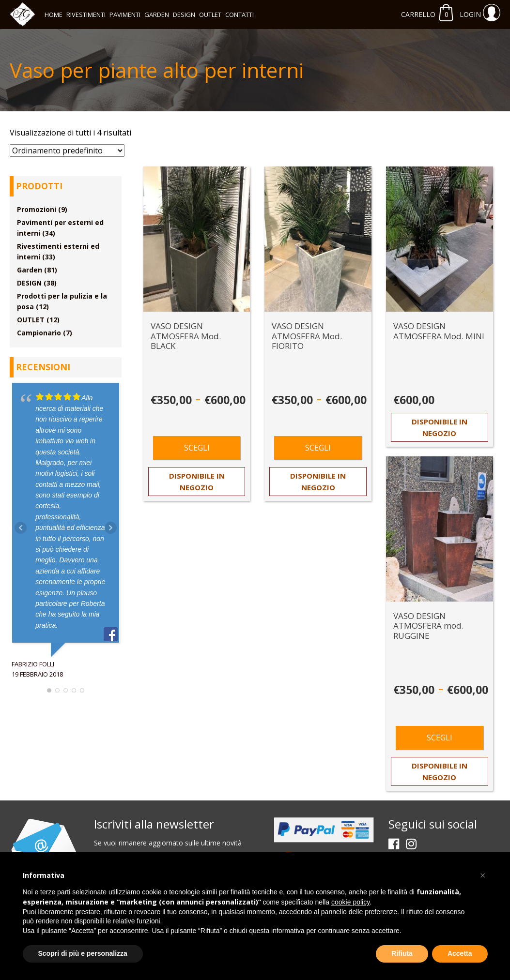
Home (54, 15)
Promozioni (37, 209)
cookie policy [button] (350, 902)
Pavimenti (125, 15)
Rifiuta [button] (402, 953)
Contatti (240, 15)
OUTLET (210, 15)
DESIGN (184, 15)
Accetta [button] (460, 953)
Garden (157, 15)
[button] (483, 875)
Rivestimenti (86, 15)
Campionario (39, 333)
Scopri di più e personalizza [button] (83, 953)
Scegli (197, 448)
